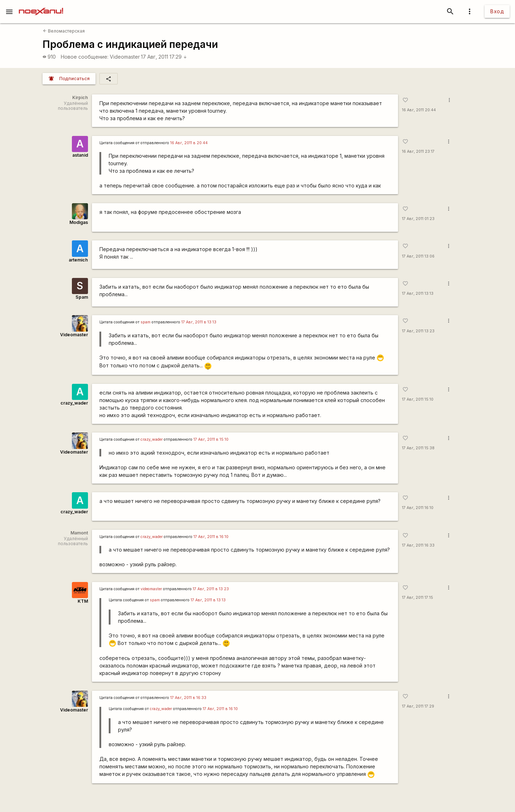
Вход (497, 11)
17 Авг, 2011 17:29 (164, 57)
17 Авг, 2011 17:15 (418, 598)
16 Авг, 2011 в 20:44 (189, 143)
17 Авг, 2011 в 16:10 (211, 537)
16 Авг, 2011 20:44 (419, 110)
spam (146, 322)
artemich (78, 260)
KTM (83, 601)
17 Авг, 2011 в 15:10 (211, 439)
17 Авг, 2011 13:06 (418, 256)
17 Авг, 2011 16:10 (418, 508)
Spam (82, 297)
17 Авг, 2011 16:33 (418, 545)
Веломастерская (64, 31)
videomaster (151, 589)
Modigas (79, 222)
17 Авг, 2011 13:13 (418, 294)
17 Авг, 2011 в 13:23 (211, 589)
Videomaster (125, 57)
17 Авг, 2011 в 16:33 (188, 698)
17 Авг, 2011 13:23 (418, 331)
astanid (80, 155)
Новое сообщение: (85, 57)
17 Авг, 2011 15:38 (418, 448)
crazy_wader (74, 403)
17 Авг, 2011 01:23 (418, 219)
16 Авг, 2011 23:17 (418, 151)
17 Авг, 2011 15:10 (418, 399)
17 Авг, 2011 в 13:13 (199, 322)
